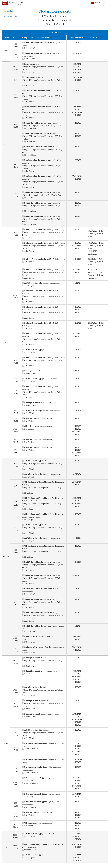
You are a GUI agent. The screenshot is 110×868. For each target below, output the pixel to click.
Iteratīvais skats (10, 16)
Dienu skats (9, 11)
